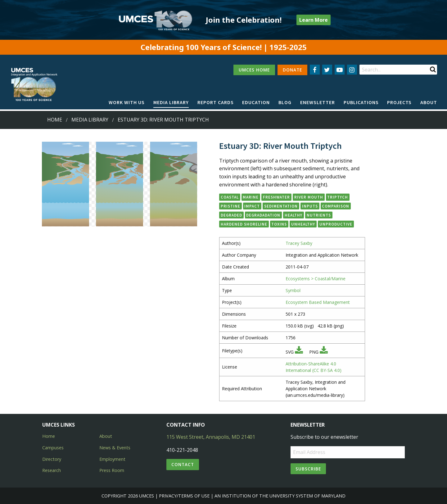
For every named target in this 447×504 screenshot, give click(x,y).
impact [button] (252, 206)
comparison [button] (336, 206)
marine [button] (251, 197)
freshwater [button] (276, 197)
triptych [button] (338, 197)
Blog (285, 102)
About (429, 102)
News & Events (115, 448)
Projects (399, 102)
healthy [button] (293, 215)
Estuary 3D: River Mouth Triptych (163, 120)
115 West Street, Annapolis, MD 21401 (211, 437)
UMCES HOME (254, 70)
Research (52, 470)
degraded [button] (231, 215)
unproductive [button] (336, 224)
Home (55, 120)
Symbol (293, 290)
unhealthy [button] (303, 224)
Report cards (216, 102)
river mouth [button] (309, 197)
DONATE (292, 70)
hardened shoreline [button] (244, 224)
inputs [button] (310, 206)
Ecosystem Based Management (318, 302)
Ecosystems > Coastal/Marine (316, 279)
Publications (361, 102)
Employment (112, 459)
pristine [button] (230, 206)
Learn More (314, 20)
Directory (52, 459)
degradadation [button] (263, 215)
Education (256, 102)
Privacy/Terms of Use (184, 496)
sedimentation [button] (281, 206)
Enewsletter (318, 102)
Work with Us (127, 102)
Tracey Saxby (299, 243)
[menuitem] (127, 103)
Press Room (112, 470)
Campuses (53, 448)
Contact (183, 464)
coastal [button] (230, 197)
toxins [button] (279, 224)
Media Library (171, 102)
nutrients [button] (319, 215)
